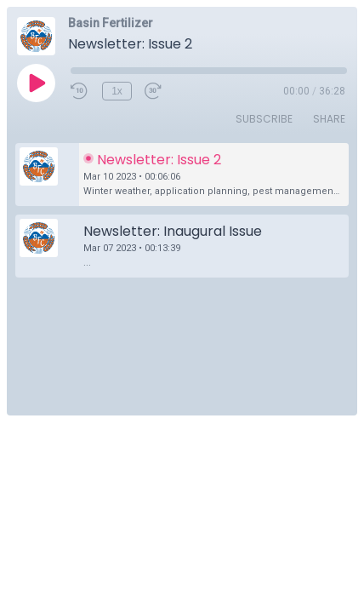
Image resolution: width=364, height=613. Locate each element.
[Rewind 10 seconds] (80, 91)
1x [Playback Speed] (117, 91)
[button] (182, 175)
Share (329, 119)
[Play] (36, 83)
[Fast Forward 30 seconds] (154, 91)
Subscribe (264, 119)
